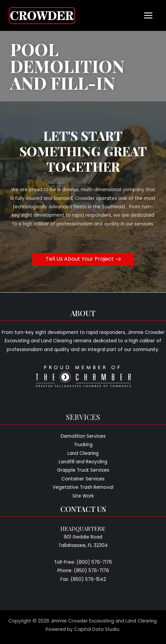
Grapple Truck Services (83, 470)
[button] (83, 259)
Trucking (83, 445)
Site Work (83, 496)
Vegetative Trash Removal (83, 487)
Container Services (83, 479)
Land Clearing (83, 453)
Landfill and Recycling (83, 462)
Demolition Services (83, 436)
